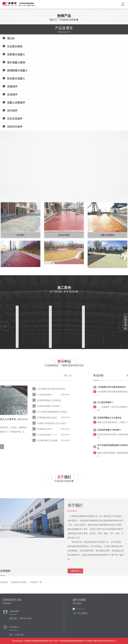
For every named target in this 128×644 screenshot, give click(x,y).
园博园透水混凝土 (17, 71)
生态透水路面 (15, 46)
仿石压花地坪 (15, 119)
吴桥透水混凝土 (16, 54)
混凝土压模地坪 (16, 103)
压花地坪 (12, 95)
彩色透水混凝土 (16, 79)
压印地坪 (12, 111)
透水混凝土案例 (16, 62)
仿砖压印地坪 (15, 127)
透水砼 (11, 38)
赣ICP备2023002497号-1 (105, 641)
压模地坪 (12, 87)
